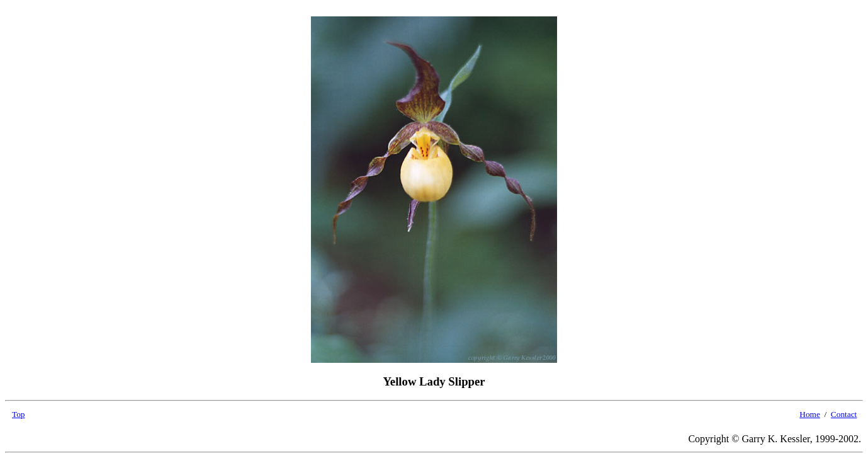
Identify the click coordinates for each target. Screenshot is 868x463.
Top (19, 414)
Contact (844, 414)
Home (810, 414)
